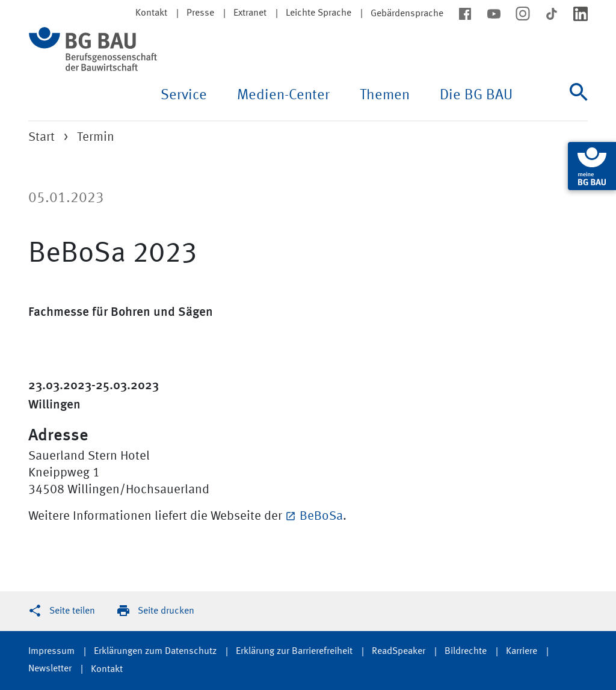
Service (184, 96)
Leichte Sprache (319, 13)
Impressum (51, 651)
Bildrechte (466, 651)
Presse (200, 13)
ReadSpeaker (399, 651)
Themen (385, 96)
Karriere (522, 651)
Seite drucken (166, 611)
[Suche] (579, 102)
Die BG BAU (476, 96)
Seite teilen (72, 611)
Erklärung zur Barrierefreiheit (294, 651)
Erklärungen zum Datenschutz (155, 651)
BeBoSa (321, 516)
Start (42, 137)
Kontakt (107, 670)
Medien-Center (283, 96)
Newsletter (50, 669)
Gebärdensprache (407, 14)
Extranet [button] (250, 13)
